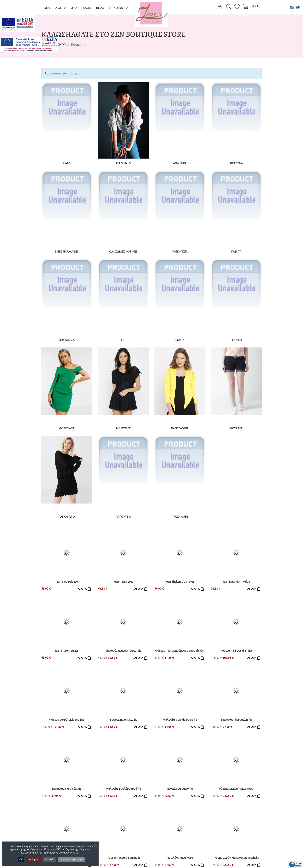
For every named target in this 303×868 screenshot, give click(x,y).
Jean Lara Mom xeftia (236, 552)
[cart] (246, 7)
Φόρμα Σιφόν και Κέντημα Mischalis (236, 709)
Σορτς (180, 340)
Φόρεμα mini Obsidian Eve (236, 591)
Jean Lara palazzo (67, 552)
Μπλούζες (123, 428)
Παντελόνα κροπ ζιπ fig (67, 670)
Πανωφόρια (107, 853)
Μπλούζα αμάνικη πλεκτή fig (123, 591)
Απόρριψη (34, 859)
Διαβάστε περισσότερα (71, 859)
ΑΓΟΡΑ (82, 559)
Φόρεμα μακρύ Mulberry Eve (67, 630)
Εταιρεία (48, 826)
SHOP (62, 45)
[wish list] (237, 7)
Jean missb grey (123, 552)
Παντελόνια (180, 428)
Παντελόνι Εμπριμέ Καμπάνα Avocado (67, 748)
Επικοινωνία (51, 833)
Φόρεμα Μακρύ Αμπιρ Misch (236, 670)
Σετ (123, 340)
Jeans (67, 163)
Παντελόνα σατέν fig (180, 670)
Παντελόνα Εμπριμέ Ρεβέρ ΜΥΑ (123, 748)
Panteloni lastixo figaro (67, 709)
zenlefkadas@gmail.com (177, 842)
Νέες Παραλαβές (67, 251)
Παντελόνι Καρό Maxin (180, 709)
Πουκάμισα (67, 340)
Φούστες (236, 428)
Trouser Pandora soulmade (123, 709)
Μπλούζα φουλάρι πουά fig (123, 670)
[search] (229, 7)
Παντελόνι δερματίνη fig (236, 630)
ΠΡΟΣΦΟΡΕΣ (180, 517)
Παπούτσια (180, 251)
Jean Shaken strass (67, 591)
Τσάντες (236, 340)
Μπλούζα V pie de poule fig (180, 630)
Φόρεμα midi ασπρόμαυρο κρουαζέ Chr (180, 591)
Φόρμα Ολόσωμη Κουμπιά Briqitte (180, 748)
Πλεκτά (236, 251)
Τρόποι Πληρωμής (55, 840)
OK (21, 859)
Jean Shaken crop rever (180, 552)
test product (236, 778)
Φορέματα (67, 428)
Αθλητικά (180, 163)
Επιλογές (49, 859)
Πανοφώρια (67, 517)
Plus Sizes (123, 163)
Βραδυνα (236, 163)
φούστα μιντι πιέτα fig (123, 630)
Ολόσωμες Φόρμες (123, 251)
